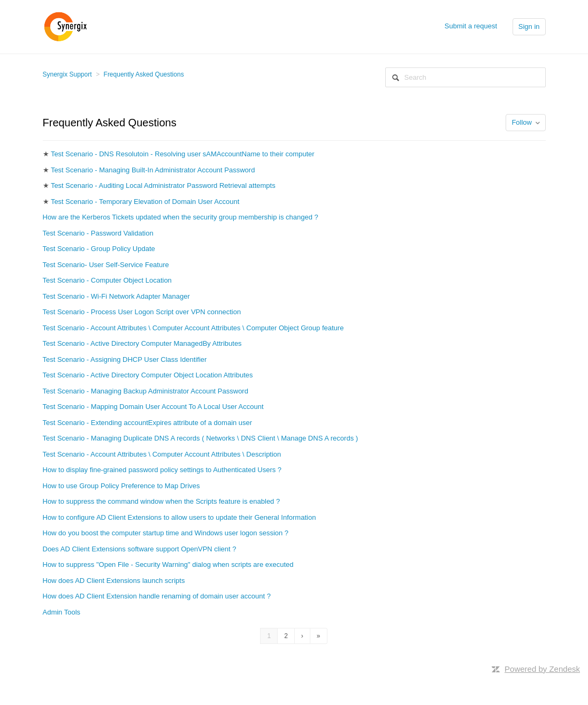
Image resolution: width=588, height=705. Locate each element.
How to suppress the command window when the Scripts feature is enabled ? (162, 501)
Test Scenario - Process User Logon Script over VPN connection (142, 312)
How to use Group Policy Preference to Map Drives (121, 486)
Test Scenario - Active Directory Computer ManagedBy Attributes (142, 343)
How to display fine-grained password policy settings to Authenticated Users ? (162, 470)
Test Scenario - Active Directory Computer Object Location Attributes (148, 375)
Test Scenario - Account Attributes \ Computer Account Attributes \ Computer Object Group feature (193, 328)
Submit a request (471, 26)
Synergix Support (67, 74)
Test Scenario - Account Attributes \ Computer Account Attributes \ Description (162, 454)
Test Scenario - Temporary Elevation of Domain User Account (145, 202)
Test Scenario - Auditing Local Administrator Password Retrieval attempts (163, 185)
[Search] (465, 77)
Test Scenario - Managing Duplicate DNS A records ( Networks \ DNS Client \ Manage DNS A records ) (201, 438)
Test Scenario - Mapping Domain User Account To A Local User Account (153, 407)
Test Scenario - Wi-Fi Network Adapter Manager (116, 296)
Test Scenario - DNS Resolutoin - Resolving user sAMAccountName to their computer (183, 154)
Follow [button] (522, 122)
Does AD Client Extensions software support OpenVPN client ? (140, 549)
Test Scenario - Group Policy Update (99, 249)
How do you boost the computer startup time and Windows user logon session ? (166, 533)
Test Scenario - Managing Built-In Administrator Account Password (153, 170)
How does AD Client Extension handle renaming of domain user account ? (157, 596)
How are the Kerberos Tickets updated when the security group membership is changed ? (181, 217)
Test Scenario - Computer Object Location (107, 280)
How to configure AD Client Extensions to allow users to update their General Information (180, 517)
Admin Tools (62, 612)
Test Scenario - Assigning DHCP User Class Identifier (125, 359)
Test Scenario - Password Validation (98, 233)
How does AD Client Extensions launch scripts (114, 581)
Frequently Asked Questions (144, 74)
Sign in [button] (529, 26)
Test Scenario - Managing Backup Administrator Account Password (146, 391)
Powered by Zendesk (542, 669)
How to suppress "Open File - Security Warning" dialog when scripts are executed (168, 564)
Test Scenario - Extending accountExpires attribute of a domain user (148, 423)
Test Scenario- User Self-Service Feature (106, 265)
